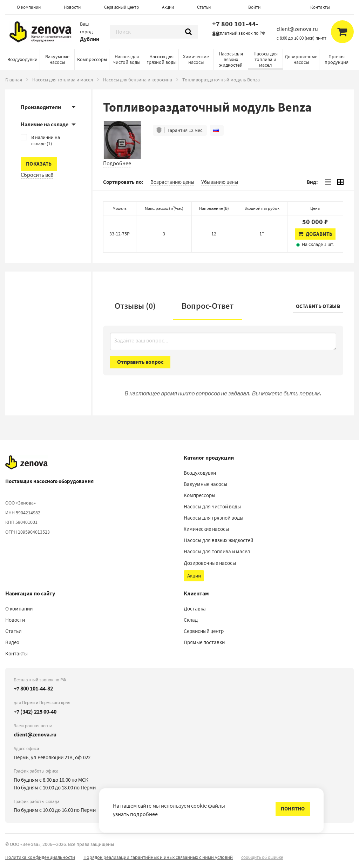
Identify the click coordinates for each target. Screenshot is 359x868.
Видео (12, 642)
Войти (254, 7)
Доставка (195, 609)
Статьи (204, 7)
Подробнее (117, 163)
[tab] (328, 182)
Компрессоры (92, 59)
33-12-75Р (120, 234)
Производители (41, 107)
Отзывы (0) (135, 306)
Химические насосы (196, 59)
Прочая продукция (337, 59)
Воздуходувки (22, 59)
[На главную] (26, 463)
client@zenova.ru (35, 735)
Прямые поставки (204, 642)
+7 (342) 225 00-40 (35, 712)
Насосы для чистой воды (127, 59)
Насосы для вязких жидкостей (231, 59)
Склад (191, 620)
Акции (168, 7)
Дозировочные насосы (301, 59)
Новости (72, 7)
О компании (29, 7)
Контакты (320, 7)
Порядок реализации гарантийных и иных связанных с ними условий (158, 857)
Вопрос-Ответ (208, 306)
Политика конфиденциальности (40, 857)
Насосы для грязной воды (161, 59)
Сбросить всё (37, 175)
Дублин (90, 39)
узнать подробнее (135, 814)
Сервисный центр (121, 7)
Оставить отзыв (318, 306)
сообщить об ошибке (262, 857)
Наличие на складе (45, 124)
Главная (14, 80)
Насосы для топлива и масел (266, 59)
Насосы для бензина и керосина (138, 80)
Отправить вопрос (140, 362)
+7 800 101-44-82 (235, 29)
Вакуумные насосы (57, 59)
